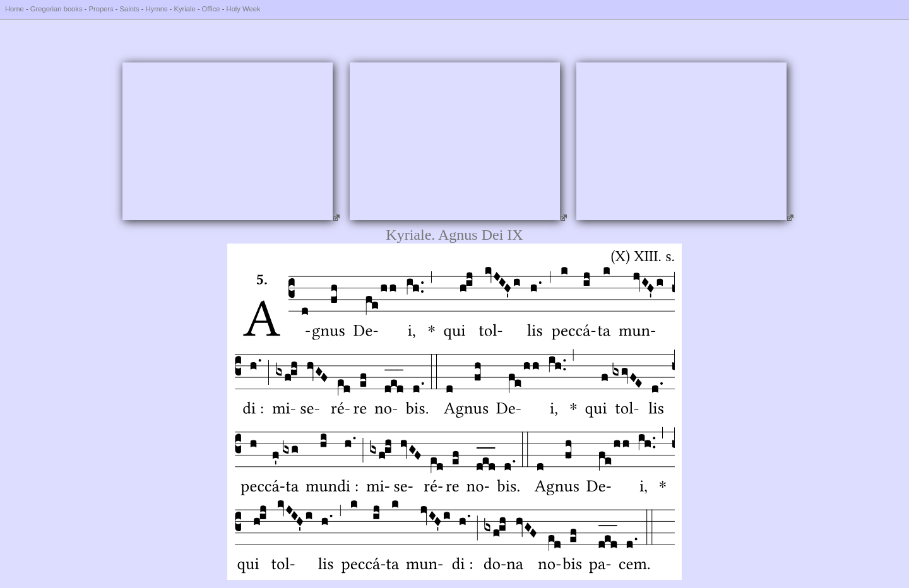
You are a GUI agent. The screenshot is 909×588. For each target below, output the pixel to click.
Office (211, 9)
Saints (130, 9)
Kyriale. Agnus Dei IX (454, 235)
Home (15, 9)
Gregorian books (56, 9)
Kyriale (184, 9)
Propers (101, 9)
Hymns (157, 9)
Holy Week (244, 9)
